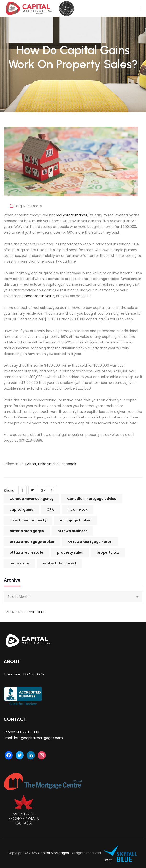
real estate (19, 563)
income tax (78, 509)
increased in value (39, 296)
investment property (28, 520)
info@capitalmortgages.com (38, 738)
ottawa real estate (26, 552)
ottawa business (72, 531)
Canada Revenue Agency (32, 499)
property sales (70, 552)
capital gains (21, 509)
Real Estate (33, 206)
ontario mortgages (27, 531)
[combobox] (73, 597)
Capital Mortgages (53, 853)
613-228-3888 (34, 612)
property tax (108, 552)
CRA (50, 509)
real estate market (72, 215)
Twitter (31, 464)
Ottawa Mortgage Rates (90, 542)
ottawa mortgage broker (32, 542)
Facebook (68, 464)
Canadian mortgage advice (92, 499)
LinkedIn (45, 464)
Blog (18, 206)
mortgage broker (75, 520)
